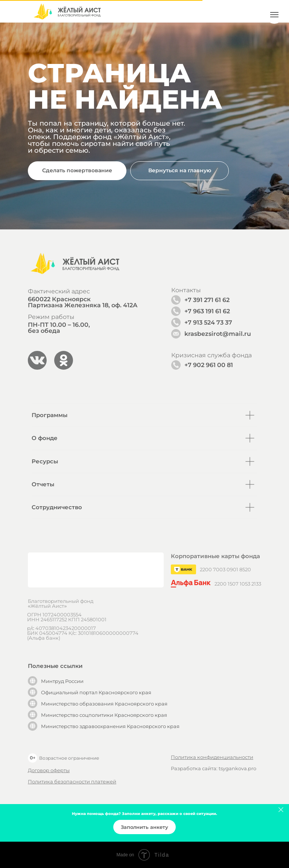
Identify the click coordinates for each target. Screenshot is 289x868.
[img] (67, 11)
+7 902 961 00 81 (209, 365)
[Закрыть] (281, 810)
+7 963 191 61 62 (207, 311)
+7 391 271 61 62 (207, 300)
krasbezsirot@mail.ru (218, 334)
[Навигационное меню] (274, 15)
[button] (77, 171)
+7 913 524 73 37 (208, 322)
